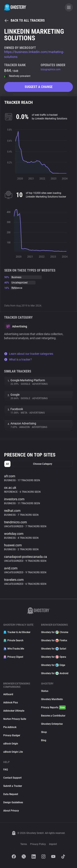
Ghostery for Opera (54, 657)
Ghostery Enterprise (52, 724)
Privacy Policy (38, 844)
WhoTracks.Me (14, 649)
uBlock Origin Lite (13, 752)
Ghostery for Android (55, 673)
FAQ (6, 770)
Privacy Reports (53, 707)
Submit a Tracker (13, 786)
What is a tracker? (18, 359)
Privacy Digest (13, 657)
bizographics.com (51, 69)
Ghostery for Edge (53, 665)
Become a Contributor (53, 716)
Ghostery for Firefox (54, 640)
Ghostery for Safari (54, 649)
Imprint (53, 844)
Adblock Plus (11, 703)
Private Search (13, 640)
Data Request (11, 794)
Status (45, 691)
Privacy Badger (12, 735)
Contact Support (12, 778)
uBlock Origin (11, 744)
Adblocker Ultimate (14, 711)
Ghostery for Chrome (55, 632)
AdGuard (8, 694)
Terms (24, 844)
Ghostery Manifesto (52, 699)
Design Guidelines (13, 802)
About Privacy (11, 811)
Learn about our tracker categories (29, 354)
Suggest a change (39, 87)
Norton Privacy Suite (15, 719)
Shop (44, 732)
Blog (44, 740)
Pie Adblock (10, 727)
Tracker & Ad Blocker (17, 632)
